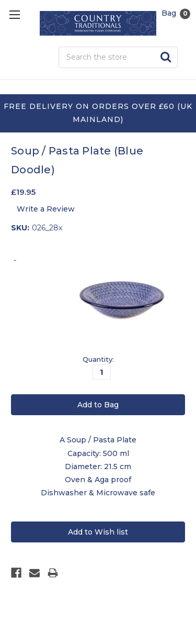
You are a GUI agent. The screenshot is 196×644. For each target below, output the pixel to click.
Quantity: (98, 359)
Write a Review (46, 209)
